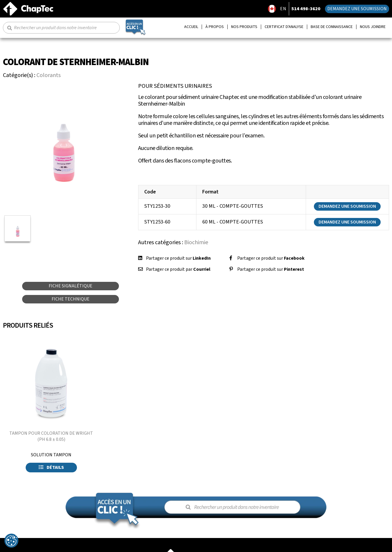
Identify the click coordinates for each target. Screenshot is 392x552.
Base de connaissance (332, 27)
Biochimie (196, 242)
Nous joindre (373, 27)
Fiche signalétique (71, 286)
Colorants (49, 75)
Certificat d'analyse (284, 27)
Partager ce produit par (178, 269)
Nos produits (244, 27)
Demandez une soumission (357, 9)
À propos (215, 27)
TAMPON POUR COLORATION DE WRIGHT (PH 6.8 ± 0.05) (51, 436)
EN (283, 9)
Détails (51, 467)
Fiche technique (71, 299)
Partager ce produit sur (178, 258)
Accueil (191, 27)
